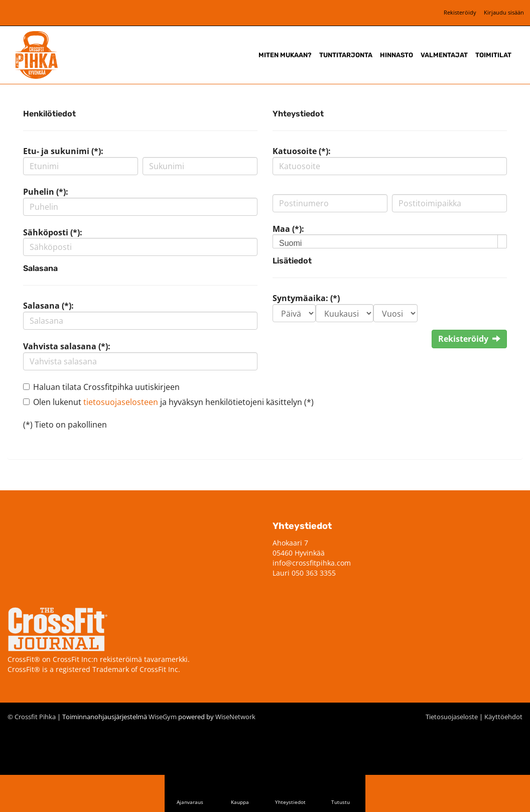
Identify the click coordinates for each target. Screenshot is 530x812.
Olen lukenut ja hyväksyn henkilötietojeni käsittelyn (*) (173, 402)
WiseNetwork (235, 717)
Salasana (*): (48, 306)
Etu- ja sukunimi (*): (63, 151)
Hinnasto (396, 55)
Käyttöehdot (503, 717)
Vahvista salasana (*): (67, 346)
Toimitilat (493, 55)
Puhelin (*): (46, 192)
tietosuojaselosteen (121, 402)
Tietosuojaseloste (452, 717)
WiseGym (163, 717)
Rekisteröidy (460, 12)
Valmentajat (444, 55)
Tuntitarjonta (346, 55)
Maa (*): (288, 229)
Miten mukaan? (285, 55)
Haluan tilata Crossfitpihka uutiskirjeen (106, 387)
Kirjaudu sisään (504, 12)
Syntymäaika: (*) (306, 298)
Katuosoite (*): (302, 151)
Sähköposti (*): (53, 232)
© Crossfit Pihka (32, 717)
